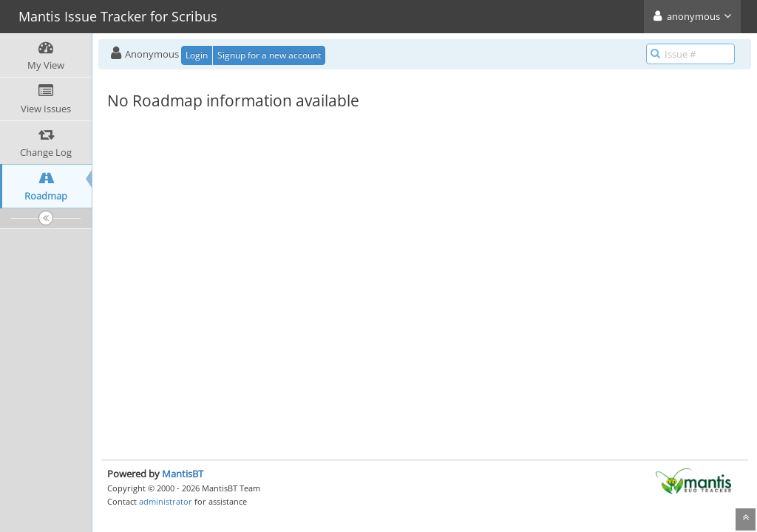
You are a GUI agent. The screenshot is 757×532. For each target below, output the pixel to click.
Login (197, 55)
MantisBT (183, 474)
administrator (166, 501)
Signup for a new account (269, 55)
